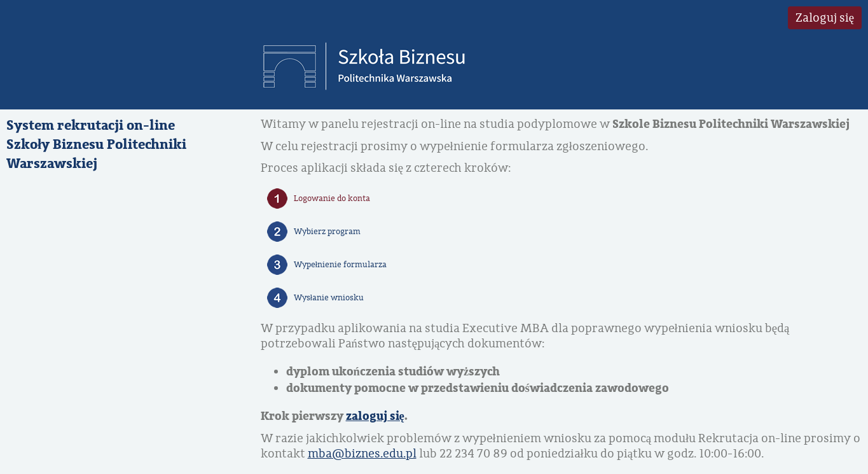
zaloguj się (375, 416)
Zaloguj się (825, 18)
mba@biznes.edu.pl (362, 454)
